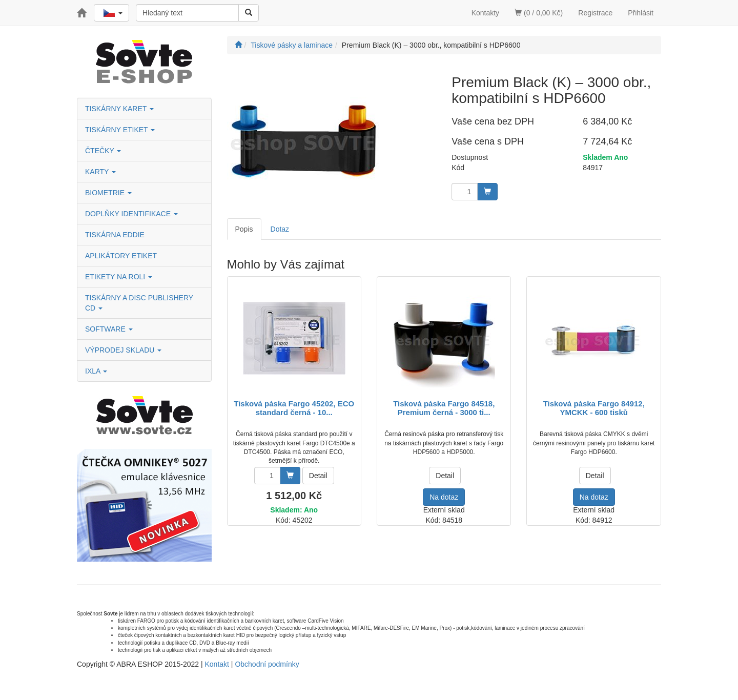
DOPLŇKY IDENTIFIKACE (131, 214)
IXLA (96, 371)
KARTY (100, 172)
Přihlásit (641, 13)
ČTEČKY (103, 151)
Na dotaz (444, 497)
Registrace (595, 13)
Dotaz (280, 229)
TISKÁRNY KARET (119, 109)
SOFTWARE (109, 329)
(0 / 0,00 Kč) (539, 13)
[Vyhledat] (249, 13)
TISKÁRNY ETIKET (120, 130)
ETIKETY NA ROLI (119, 277)
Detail (318, 476)
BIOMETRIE (108, 193)
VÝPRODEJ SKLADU (123, 350)
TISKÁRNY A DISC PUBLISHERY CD (139, 303)
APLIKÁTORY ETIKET (121, 256)
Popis (244, 229)
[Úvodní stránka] (238, 45)
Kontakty (485, 13)
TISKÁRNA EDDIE (115, 235)
